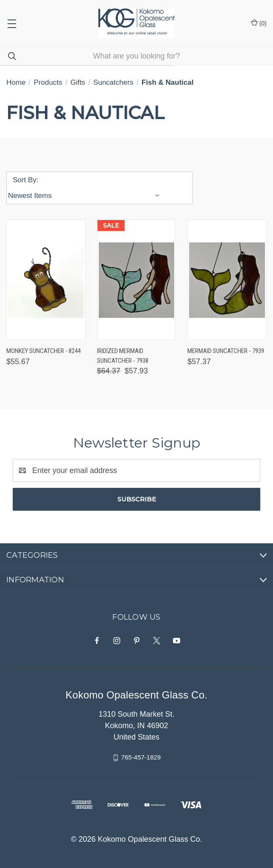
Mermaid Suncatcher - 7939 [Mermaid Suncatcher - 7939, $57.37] (226, 351)
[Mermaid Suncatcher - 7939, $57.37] (227, 280)
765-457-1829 (141, 757)
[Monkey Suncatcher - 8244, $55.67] (46, 280)
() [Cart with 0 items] (259, 23)
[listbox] (86, 196)
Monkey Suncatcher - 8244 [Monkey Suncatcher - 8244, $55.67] (43, 351)
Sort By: (25, 180)
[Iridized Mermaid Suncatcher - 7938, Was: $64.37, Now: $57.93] (137, 280)
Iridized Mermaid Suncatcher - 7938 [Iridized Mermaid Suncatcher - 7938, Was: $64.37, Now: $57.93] (123, 356)
